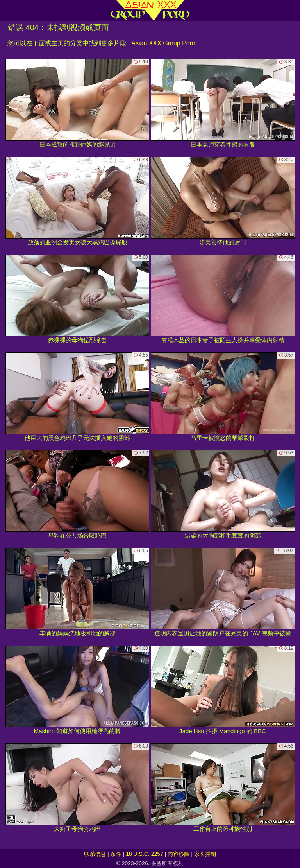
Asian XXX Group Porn (163, 43)
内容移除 (179, 854)
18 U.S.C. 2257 (145, 854)
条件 (116, 854)
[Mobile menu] (7, 11)
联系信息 (95, 854)
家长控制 (205, 854)
